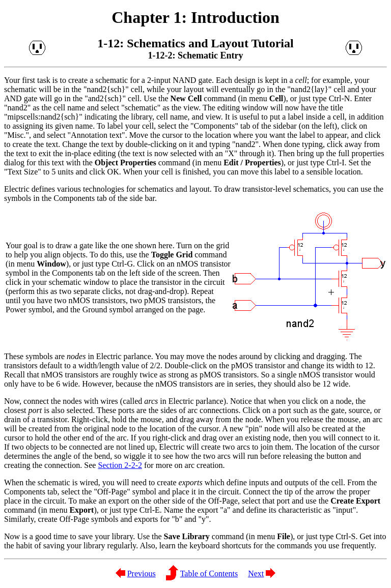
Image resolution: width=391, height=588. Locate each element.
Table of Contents (209, 574)
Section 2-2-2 (120, 465)
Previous (142, 574)
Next (256, 574)
